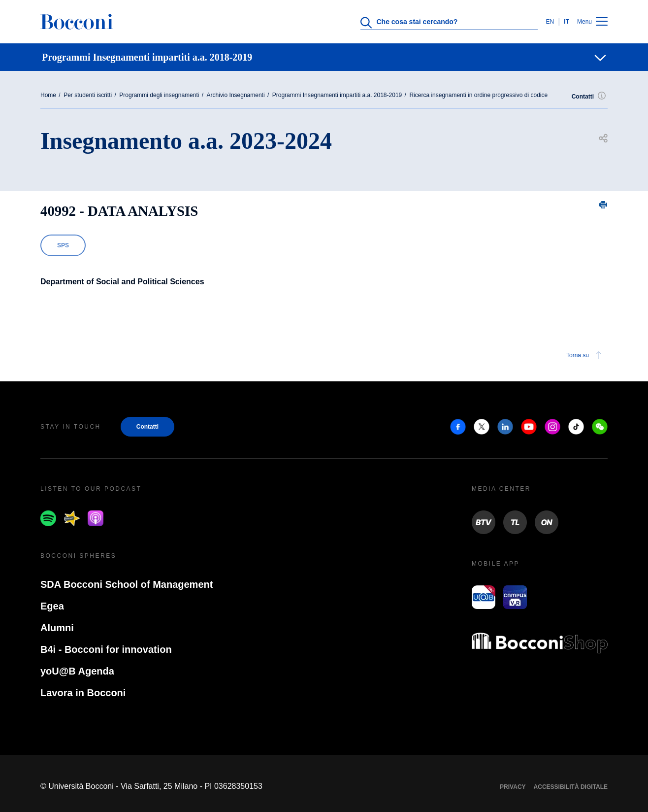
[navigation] (324, 57)
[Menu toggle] (602, 22)
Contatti (590, 97)
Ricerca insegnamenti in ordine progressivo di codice (478, 95)
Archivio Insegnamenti (236, 95)
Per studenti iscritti (88, 95)
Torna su (585, 355)
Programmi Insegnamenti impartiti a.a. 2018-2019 (337, 95)
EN (550, 22)
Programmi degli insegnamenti (159, 95)
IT (567, 22)
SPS (63, 245)
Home (48, 95)
